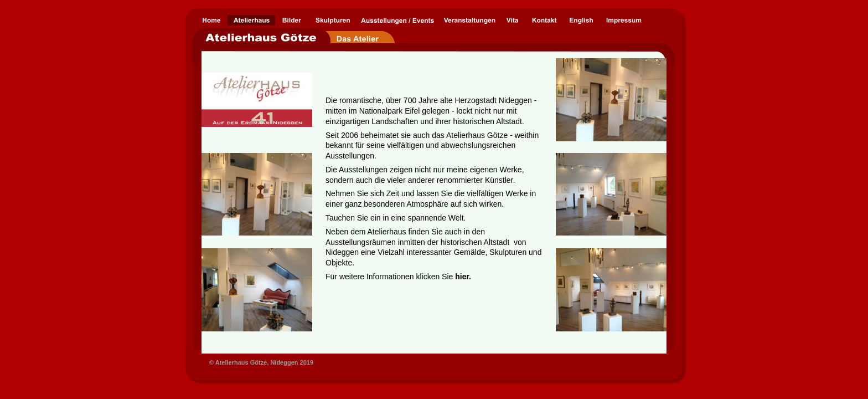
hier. (463, 277)
